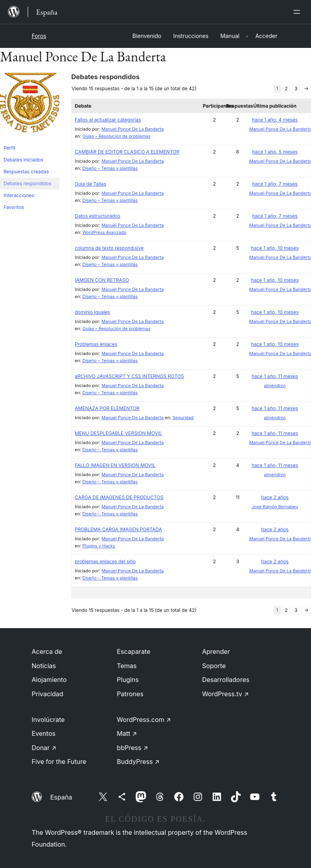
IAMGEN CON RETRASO (102, 280)
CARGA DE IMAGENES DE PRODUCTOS (119, 497)
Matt (127, 733)
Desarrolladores (226, 680)
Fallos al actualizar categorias (108, 120)
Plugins (128, 680)
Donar (44, 748)
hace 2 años (275, 497)
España (61, 797)
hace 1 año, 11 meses (275, 376)
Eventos (44, 733)
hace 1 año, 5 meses (275, 152)
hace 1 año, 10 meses (275, 248)
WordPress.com (144, 720)
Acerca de (47, 651)
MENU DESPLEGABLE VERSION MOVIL (118, 433)
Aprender (216, 651)
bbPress (132, 748)
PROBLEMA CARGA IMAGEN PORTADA (118, 529)
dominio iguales (92, 312)
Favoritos (14, 207)
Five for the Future (59, 762)
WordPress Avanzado (104, 232)
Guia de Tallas (90, 184)
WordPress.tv (226, 694)
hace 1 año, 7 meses (275, 184)
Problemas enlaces (96, 344)
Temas (127, 666)
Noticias (44, 666)
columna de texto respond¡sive (109, 248)
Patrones (130, 694)
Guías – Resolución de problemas (116, 136)
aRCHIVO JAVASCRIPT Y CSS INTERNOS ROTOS (129, 376)
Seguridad (183, 418)
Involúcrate (48, 720)
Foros (39, 36)
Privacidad (47, 694)
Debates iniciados (24, 160)
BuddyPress (138, 762)
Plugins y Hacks (99, 546)
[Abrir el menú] (298, 12)
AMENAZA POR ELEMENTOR (107, 408)
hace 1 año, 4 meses (275, 120)
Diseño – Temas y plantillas (110, 168)
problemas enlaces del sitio (105, 561)
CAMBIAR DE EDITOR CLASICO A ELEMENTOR (127, 152)
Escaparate (134, 651)
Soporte (214, 666)
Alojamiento (49, 680)
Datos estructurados (98, 216)
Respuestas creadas (26, 172)
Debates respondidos (27, 183)
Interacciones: (19, 195)
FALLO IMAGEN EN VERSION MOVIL (115, 465)
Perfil (9, 148)
